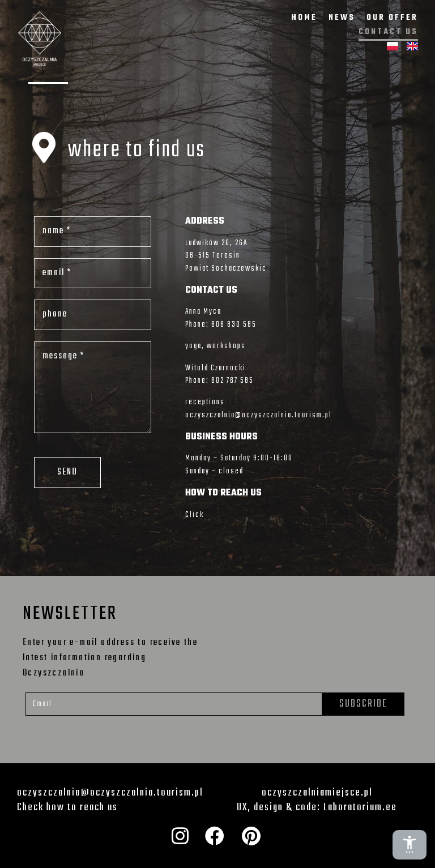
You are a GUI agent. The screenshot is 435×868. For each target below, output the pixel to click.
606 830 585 (234, 325)
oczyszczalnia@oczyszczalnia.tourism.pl (259, 415)
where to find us (137, 150)
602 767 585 (233, 381)
